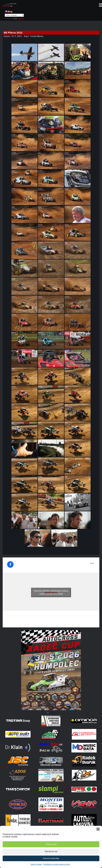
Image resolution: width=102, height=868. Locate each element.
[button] (98, 829)
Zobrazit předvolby (51, 858)
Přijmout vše (51, 844)
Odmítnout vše (51, 851)
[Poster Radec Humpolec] (51, 710)
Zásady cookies (36, 864)
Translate (18, 19)
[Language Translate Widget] (14, 15)
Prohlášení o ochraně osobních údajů (57, 864)
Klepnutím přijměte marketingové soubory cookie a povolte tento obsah (51, 592)
